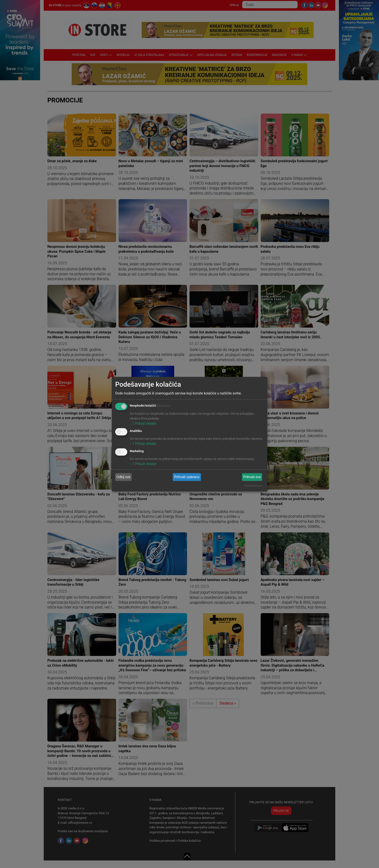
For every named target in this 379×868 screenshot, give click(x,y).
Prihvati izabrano (187, 477)
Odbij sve (124, 477)
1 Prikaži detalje (143, 423)
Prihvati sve (252, 477)
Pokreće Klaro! (253, 486)
